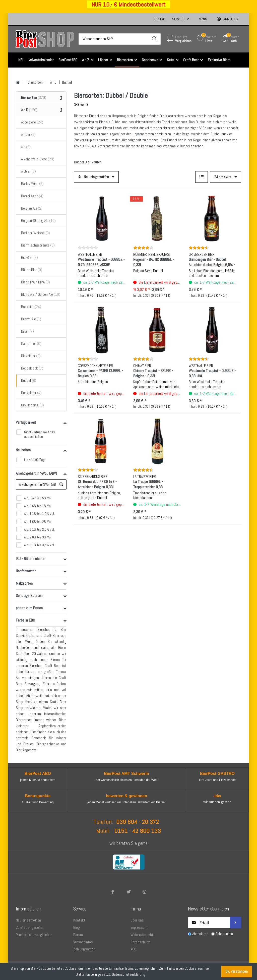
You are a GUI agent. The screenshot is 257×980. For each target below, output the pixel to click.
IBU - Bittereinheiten (31, 559)
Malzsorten (24, 584)
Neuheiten (23, 450)
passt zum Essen (29, 608)
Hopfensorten (26, 571)
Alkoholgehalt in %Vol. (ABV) (36, 473)
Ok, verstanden (237, 971)
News (203, 19)
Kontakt (160, 19)
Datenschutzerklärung (129, 974)
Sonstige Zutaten (29, 596)
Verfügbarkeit (26, 422)
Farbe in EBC (25, 620)
